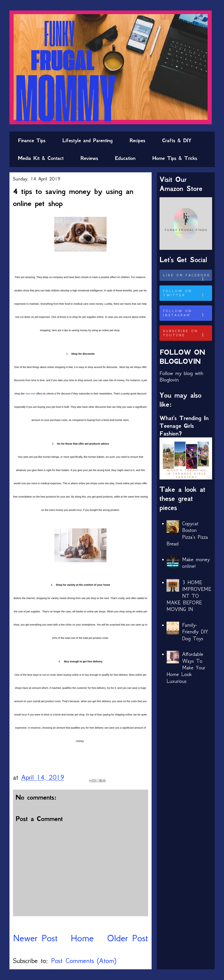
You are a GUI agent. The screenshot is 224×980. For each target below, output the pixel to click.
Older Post (128, 938)
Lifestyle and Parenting (88, 140)
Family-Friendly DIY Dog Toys (195, 632)
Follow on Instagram (187, 313)
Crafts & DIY (177, 140)
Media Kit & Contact (41, 158)
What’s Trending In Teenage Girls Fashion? (184, 426)
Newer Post (35, 938)
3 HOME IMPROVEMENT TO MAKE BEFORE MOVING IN (189, 596)
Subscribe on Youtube (187, 333)
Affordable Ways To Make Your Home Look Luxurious (186, 668)
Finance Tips (32, 140)
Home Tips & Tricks (175, 158)
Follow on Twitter (187, 293)
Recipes (137, 140)
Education (125, 158)
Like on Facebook (187, 277)
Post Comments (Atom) (84, 961)
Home (82, 938)
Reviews (89, 158)
